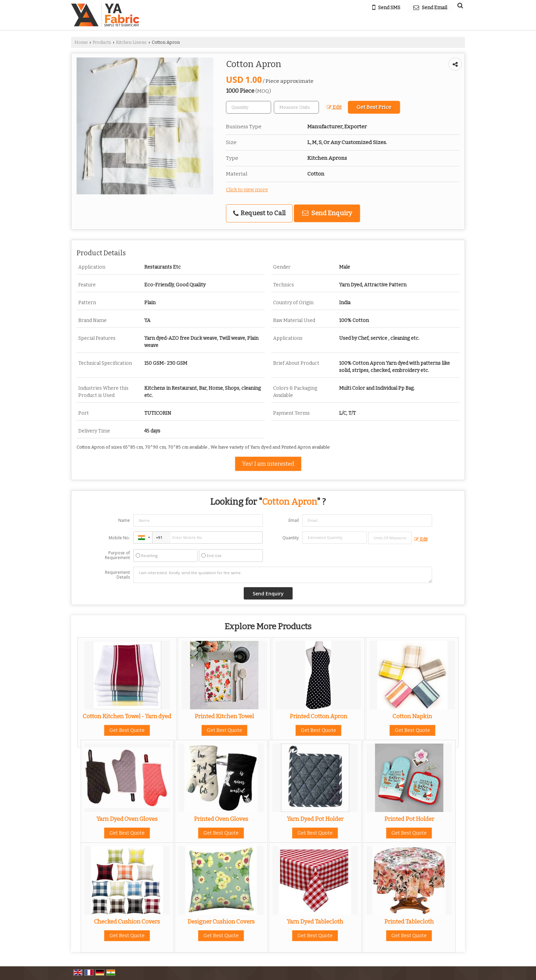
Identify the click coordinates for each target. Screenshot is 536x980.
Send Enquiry (327, 213)
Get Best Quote (127, 730)
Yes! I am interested (268, 464)
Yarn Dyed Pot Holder (315, 819)
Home (81, 42)
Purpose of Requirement (117, 555)
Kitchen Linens (131, 42)
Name (124, 520)
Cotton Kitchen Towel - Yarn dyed (127, 716)
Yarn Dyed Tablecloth (315, 921)
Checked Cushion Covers (127, 921)
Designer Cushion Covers (221, 921)
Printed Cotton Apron (318, 716)
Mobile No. (119, 538)
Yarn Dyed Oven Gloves (127, 819)
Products (102, 42)
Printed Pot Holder (409, 819)
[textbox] (296, 107)
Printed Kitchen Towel (224, 716)
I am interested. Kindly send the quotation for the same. (283, 575)
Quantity (291, 538)
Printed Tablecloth (409, 921)
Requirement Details (117, 575)
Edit (334, 107)
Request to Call (259, 213)
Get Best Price (374, 107)
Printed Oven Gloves (221, 819)
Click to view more (247, 190)
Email (294, 520)
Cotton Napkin (412, 716)
